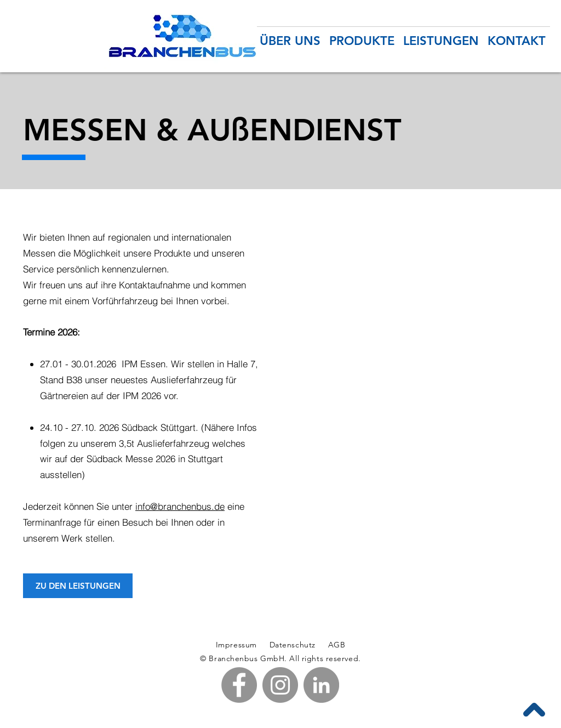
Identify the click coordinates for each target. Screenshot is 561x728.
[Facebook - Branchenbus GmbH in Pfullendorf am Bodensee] (239, 685)
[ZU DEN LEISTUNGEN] (78, 586)
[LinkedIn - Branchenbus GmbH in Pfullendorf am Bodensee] (321, 685)
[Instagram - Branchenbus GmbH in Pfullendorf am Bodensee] (280, 685)
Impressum (236, 645)
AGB (335, 645)
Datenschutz (294, 645)
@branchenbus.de (187, 506)
